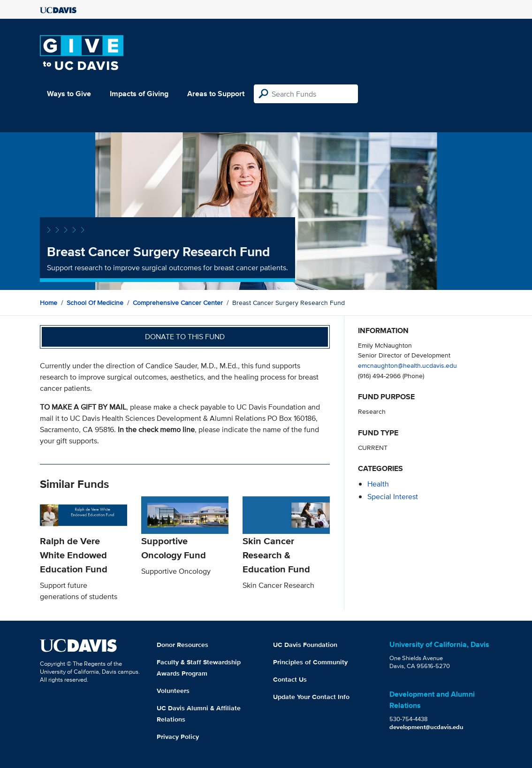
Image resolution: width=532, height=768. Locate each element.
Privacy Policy (178, 737)
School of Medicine (95, 303)
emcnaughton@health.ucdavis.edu (407, 365)
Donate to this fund (185, 337)
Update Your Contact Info (311, 697)
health (378, 484)
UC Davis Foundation (305, 645)
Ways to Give (69, 94)
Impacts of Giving (139, 94)
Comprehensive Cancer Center (178, 303)
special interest (393, 497)
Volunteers (173, 691)
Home (49, 303)
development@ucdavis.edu (426, 727)
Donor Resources (182, 645)
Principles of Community (310, 662)
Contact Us (290, 679)
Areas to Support (216, 94)
